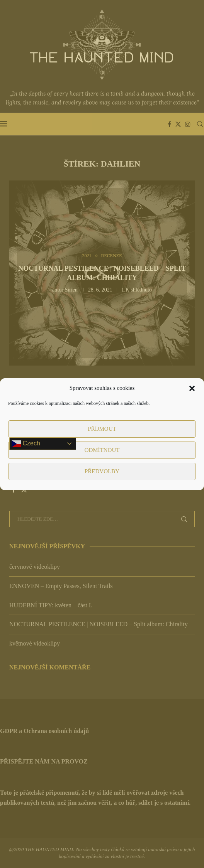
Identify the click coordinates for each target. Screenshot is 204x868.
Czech (26, 444)
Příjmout (102, 429)
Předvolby (102, 471)
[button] (192, 388)
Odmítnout (102, 450)
